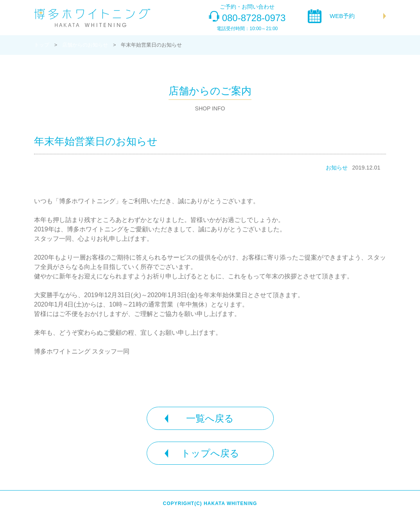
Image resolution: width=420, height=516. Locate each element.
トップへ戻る (210, 453)
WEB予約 (342, 16)
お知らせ (337, 168)
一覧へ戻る (210, 418)
